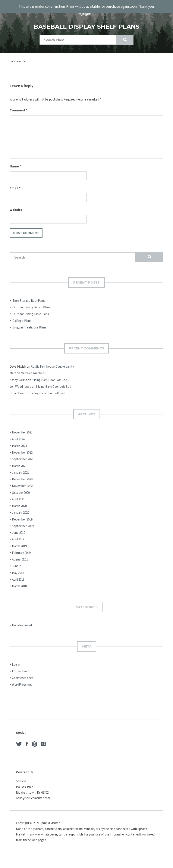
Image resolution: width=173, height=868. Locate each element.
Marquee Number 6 (33, 373)
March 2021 (19, 465)
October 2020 (21, 492)
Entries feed (20, 671)
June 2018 (19, 566)
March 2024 (19, 445)
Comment (18, 109)
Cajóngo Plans (22, 320)
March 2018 (19, 586)
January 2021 (21, 472)
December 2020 (22, 479)
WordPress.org (22, 684)
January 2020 (21, 512)
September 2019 (23, 525)
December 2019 (22, 519)
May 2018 (18, 572)
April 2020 (18, 499)
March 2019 (19, 545)
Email (15, 187)
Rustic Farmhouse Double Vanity (52, 366)
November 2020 (22, 485)
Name (15, 166)
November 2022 (22, 452)
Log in (16, 664)
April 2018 (18, 579)
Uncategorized (18, 61)
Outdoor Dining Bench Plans (32, 307)
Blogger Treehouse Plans (29, 327)
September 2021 (23, 459)
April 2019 (18, 539)
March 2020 (19, 505)
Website (16, 209)
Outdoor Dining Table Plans (31, 313)
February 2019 (21, 552)
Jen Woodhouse (20, 386)
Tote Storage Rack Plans (29, 300)
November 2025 (22, 432)
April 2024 (18, 438)
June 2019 (19, 532)
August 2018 (20, 559)
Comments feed (23, 677)
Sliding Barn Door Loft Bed (49, 379)
